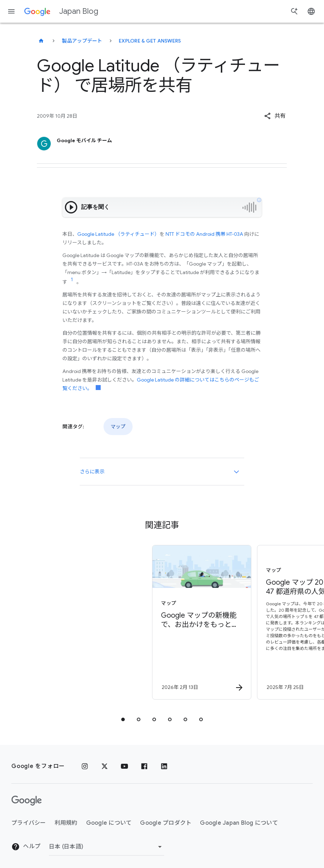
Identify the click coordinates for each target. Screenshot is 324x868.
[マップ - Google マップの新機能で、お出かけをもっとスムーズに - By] (109, 622)
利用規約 (66, 823)
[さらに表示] (236, 472)
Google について (109, 823)
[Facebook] (144, 766)
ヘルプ (26, 847)
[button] (275, 116)
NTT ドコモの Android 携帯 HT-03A (204, 234)
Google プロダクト (166, 823)
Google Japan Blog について (239, 823)
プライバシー (29, 823)
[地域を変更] (107, 847)
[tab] (123, 719)
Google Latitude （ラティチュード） (118, 234)
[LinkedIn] (164, 766)
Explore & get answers (150, 41)
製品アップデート (82, 41)
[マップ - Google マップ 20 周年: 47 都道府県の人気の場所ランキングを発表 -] (214, 622)
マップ (118, 427)
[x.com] (105, 766)
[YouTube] (124, 766)
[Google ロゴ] (27, 801)
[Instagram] (85, 766)
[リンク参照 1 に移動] (72, 280)
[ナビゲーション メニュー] (11, 11)
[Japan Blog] (41, 41)
